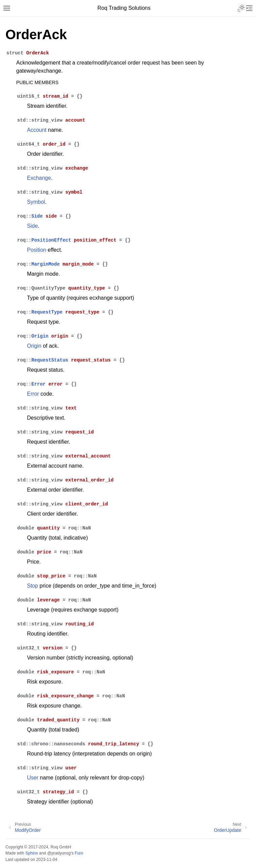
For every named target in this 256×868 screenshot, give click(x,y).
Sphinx (32, 853)
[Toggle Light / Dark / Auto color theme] (241, 8)
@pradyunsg (59, 853)
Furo (79, 853)
